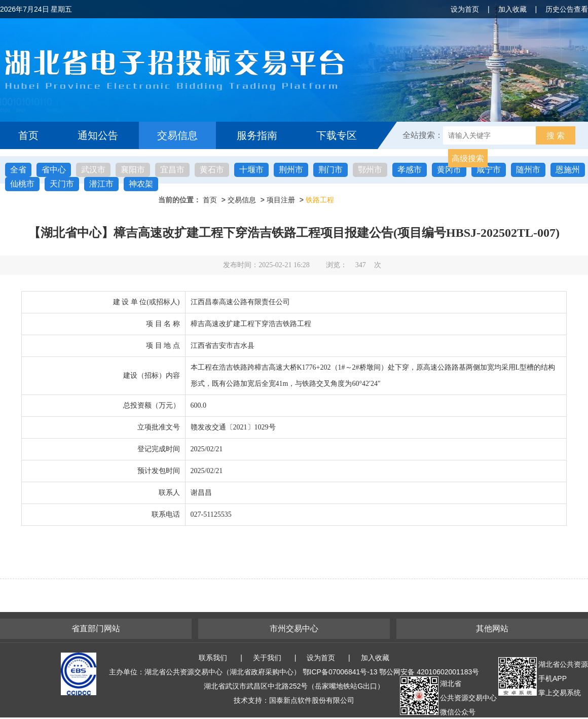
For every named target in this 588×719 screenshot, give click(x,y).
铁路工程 (320, 200)
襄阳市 (133, 170)
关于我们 (267, 658)
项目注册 (281, 200)
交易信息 (177, 135)
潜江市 (101, 184)
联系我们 (213, 658)
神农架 (141, 184)
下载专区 (337, 135)
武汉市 (93, 170)
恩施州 (568, 170)
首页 (28, 135)
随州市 (528, 170)
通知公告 (98, 135)
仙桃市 (22, 184)
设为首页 (465, 9)
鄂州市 (370, 170)
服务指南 (257, 135)
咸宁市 (489, 170)
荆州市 (291, 170)
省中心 (54, 170)
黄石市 (212, 170)
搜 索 (556, 136)
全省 (18, 170)
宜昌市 (172, 170)
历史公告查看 (567, 9)
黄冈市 (449, 170)
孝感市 (410, 170)
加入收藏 (512, 9)
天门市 (62, 184)
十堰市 (251, 170)
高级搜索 (468, 158)
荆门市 (330, 170)
